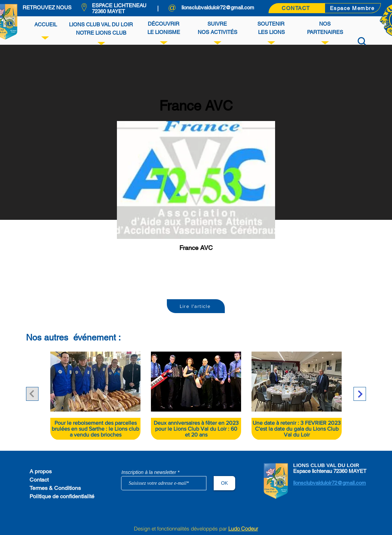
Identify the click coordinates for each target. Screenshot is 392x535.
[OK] (224, 483)
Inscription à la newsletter (149, 472)
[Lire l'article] (196, 306)
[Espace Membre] (353, 8)
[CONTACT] (297, 8)
